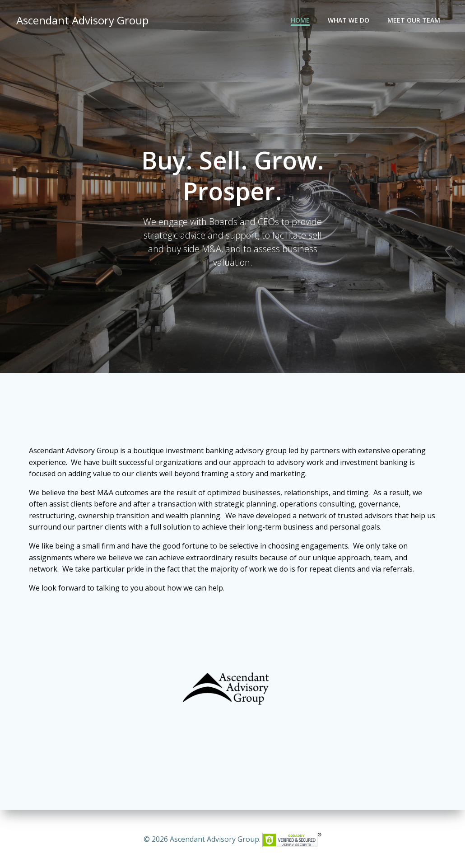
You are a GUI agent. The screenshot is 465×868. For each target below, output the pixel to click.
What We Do (349, 21)
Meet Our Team (414, 21)
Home (300, 21)
